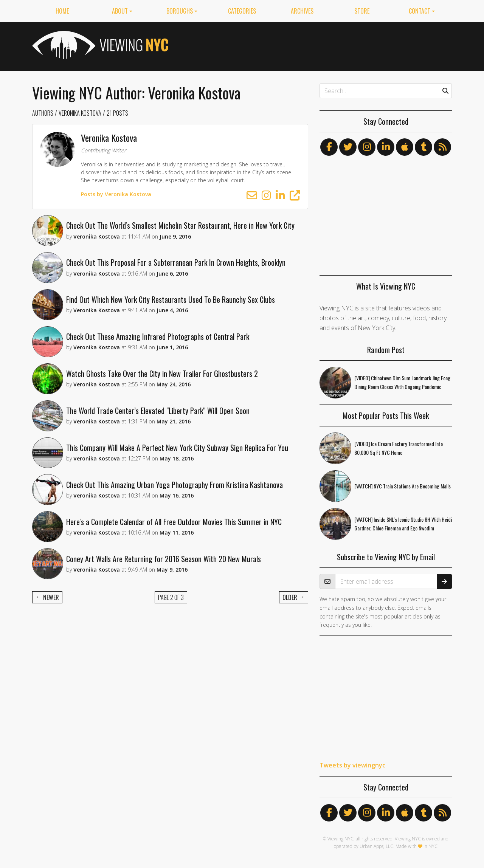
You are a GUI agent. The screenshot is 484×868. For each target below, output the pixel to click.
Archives (302, 11)
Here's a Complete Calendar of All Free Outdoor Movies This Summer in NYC (175, 528)
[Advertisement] (314, 45)
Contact (420, 11)
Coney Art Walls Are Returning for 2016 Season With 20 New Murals (164, 566)
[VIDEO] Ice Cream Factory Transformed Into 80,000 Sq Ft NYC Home (399, 448)
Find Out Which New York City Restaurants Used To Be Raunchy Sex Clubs (171, 301)
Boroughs (180, 11)
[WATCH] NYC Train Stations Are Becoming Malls (403, 486)
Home (62, 11)
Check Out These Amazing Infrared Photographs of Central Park (158, 339)
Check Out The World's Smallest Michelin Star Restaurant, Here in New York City (181, 226)
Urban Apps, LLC (376, 846)
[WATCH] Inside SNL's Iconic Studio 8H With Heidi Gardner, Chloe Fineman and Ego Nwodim (403, 524)
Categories (242, 11)
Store (362, 11)
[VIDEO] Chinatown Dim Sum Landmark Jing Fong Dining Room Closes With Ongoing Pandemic (402, 382)
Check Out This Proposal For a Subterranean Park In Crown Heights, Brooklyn (177, 263)
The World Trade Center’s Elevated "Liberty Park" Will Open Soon (159, 415)
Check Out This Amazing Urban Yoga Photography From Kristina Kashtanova (175, 490)
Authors (43, 113)
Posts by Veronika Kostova (118, 194)
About (120, 11)
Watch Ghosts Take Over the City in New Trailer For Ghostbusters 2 (163, 377)
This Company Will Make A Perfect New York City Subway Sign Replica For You (178, 453)
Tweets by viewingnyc (352, 765)
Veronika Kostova (80, 113)
